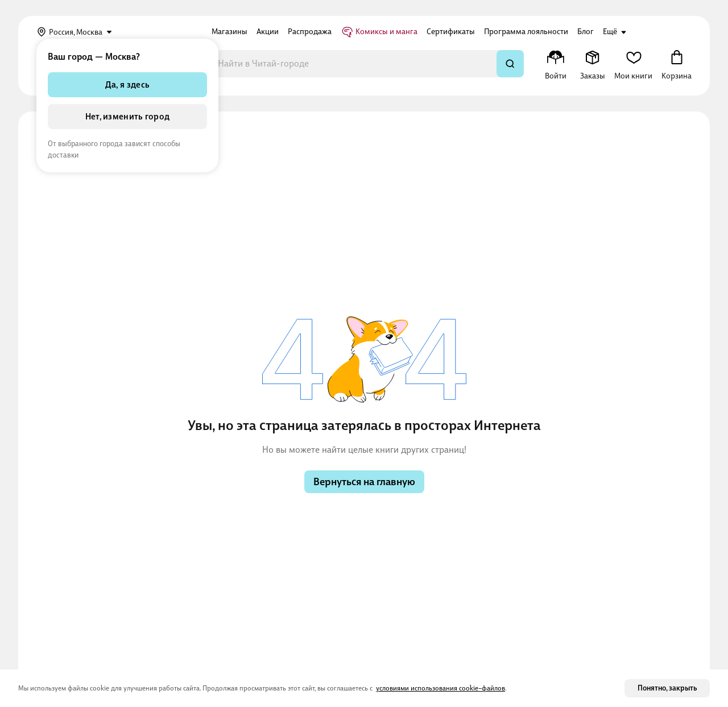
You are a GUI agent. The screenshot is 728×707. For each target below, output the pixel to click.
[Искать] (510, 64)
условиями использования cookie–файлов (440, 688)
